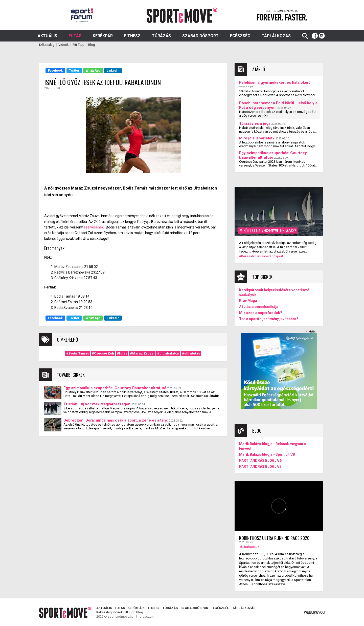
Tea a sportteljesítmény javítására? (269, 319)
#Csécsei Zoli (103, 353)
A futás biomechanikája (259, 307)
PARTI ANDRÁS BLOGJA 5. (261, 467)
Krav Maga (248, 301)
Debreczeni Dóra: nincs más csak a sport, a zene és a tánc (116, 420)
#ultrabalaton (168, 353)
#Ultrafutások (249, 547)
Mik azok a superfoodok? (261, 313)
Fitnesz (132, 36)
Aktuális (47, 36)
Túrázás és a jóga (255, 123)
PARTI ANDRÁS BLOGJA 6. (261, 461)
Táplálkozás (276, 36)
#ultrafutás (191, 353)
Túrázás (161, 36)
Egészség (240, 36)
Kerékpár (103, 36)
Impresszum (145, 617)
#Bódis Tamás (78, 353)
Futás (75, 36)
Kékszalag (47, 45)
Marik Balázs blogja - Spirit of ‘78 (267, 454)
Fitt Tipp (78, 45)
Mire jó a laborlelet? (257, 138)
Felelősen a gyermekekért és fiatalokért (275, 82)
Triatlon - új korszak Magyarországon (97, 404)
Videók (64, 45)
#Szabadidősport (270, 256)
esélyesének (94, 227)
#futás (122, 353)
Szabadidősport (200, 36)
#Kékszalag (248, 256)
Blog (92, 45)
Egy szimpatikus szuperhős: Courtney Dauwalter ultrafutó (115, 388)
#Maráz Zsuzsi (142, 353)
